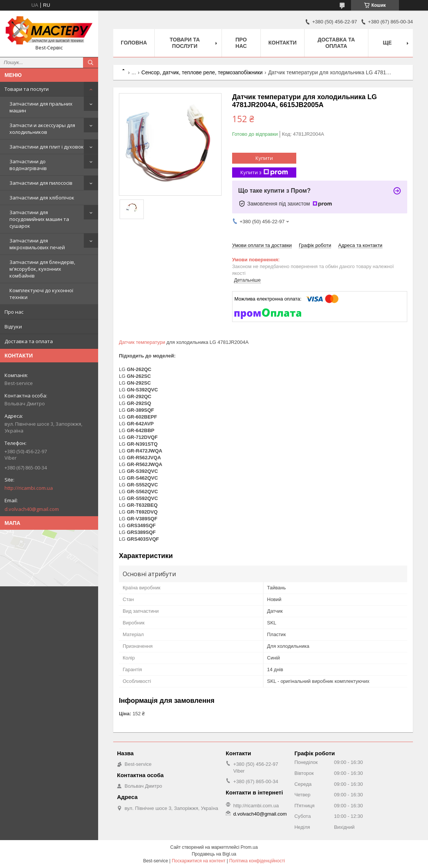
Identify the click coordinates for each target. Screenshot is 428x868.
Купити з (264, 173)
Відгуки (13, 327)
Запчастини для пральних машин (41, 107)
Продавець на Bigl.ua (214, 854)
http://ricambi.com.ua (29, 488)
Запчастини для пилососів (41, 183)
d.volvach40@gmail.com (32, 509)
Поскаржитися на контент (199, 861)
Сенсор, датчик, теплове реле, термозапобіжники (202, 72)
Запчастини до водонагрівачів (28, 165)
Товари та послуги (27, 89)
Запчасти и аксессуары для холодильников (42, 129)
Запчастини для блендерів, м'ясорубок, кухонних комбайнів (42, 269)
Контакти (283, 43)
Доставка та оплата (29, 341)
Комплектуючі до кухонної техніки (41, 294)
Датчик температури (142, 342)
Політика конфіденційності (257, 861)
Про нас (14, 312)
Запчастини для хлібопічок (42, 198)
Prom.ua (249, 847)
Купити (264, 158)
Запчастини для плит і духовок (47, 147)
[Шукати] (91, 63)
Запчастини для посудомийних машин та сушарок (39, 219)
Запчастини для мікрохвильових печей (37, 244)
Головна (134, 43)
